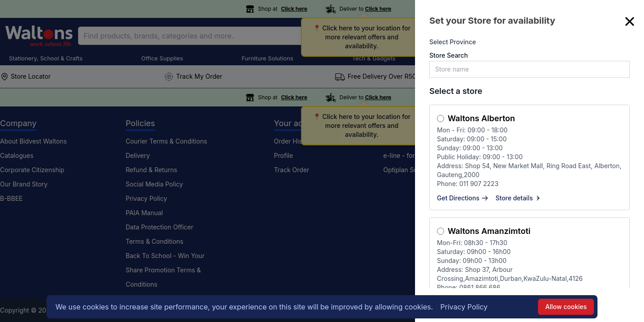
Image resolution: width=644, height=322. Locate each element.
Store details (519, 198)
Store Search (449, 55)
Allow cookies (566, 307)
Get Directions (463, 198)
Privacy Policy (464, 307)
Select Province (453, 42)
